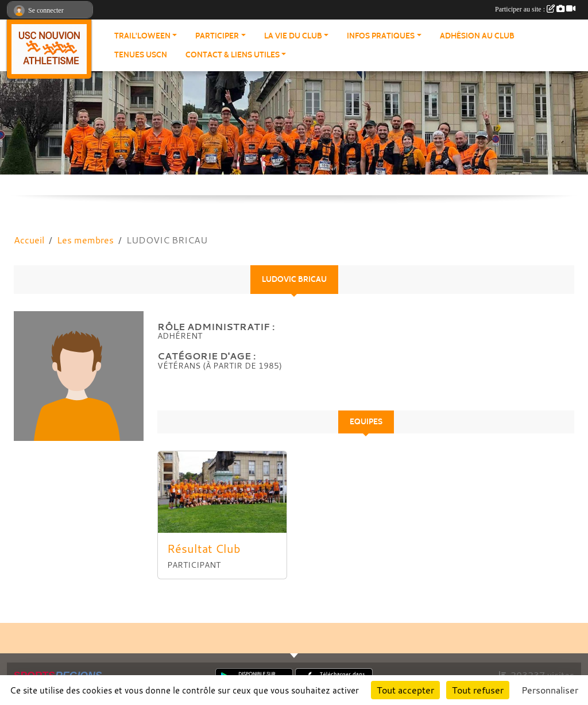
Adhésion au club (477, 36)
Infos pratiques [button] (381, 36)
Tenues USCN (141, 55)
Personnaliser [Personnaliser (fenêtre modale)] (550, 690)
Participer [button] (217, 36)
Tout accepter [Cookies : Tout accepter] (405, 690)
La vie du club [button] (293, 36)
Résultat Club (204, 549)
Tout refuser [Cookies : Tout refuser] (478, 690)
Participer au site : (535, 9)
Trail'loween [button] (142, 36)
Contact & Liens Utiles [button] (233, 55)
